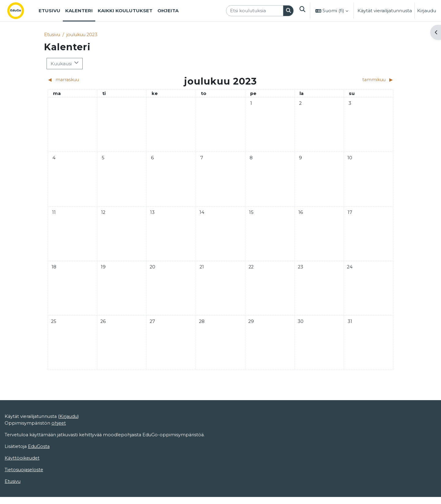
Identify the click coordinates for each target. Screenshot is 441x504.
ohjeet (59, 451)
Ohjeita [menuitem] (168, 11)
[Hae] (288, 11)
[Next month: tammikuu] (350, 80)
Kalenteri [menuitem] (79, 11)
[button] (302, 11)
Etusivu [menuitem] (49, 11)
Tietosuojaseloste (25, 498)
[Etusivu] (21, 11)
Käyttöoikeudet (23, 486)
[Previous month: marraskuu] (91, 80)
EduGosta (40, 474)
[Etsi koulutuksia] (254, 11)
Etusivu (52, 34)
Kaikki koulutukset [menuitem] (125, 11)
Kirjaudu (427, 11)
